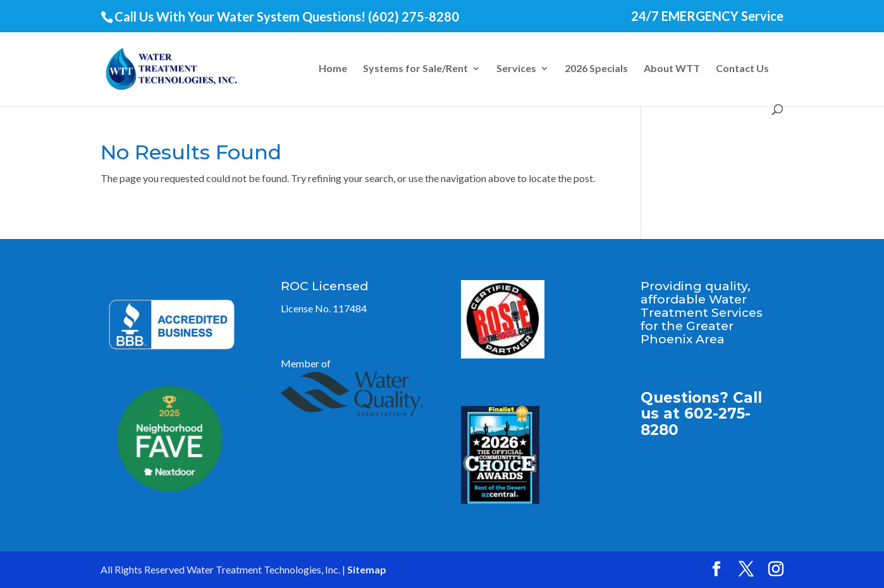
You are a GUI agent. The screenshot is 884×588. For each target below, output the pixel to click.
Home (333, 69)
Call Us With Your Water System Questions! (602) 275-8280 (287, 16)
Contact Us (742, 69)
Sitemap (367, 569)
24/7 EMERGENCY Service (707, 16)
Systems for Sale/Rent (415, 69)
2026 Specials (596, 69)
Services (516, 69)
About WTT (672, 69)
